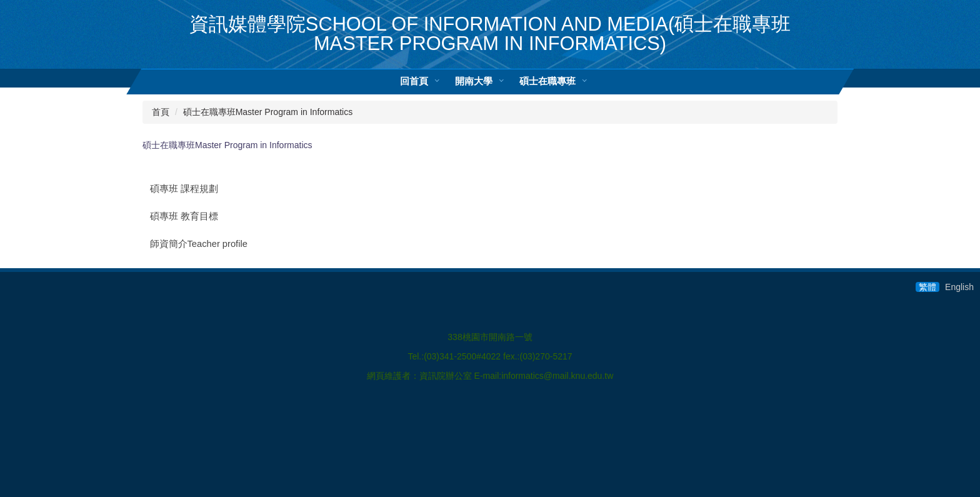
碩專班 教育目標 (184, 216)
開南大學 (474, 81)
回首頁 (414, 81)
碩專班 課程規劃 (184, 189)
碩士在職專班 (547, 81)
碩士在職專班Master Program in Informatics (268, 112)
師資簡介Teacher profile (199, 244)
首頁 (161, 112)
